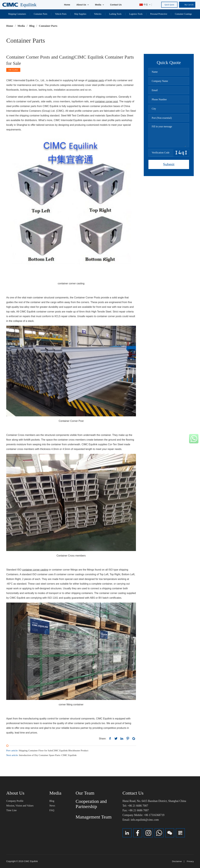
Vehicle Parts (61, 14)
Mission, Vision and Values (20, 805)
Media (99, 5)
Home (67, 5)
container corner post (107, 101)
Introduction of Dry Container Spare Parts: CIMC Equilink (42, 755)
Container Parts (41, 14)
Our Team (85, 793)
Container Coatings (183, 14)
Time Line (11, 810)
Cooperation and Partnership (91, 804)
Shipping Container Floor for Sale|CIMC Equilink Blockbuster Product (48, 750)
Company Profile (15, 801)
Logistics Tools (136, 14)
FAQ (52, 810)
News (52, 805)
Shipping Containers (17, 14)
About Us (83, 5)
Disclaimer (177, 861)
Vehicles (98, 14)
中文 (144, 5)
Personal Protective (159, 14)
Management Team (94, 817)
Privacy (190, 861)
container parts (96, 80)
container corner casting (35, 570)
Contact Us (116, 5)
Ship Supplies (80, 14)
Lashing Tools (115, 14)
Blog (52, 801)
